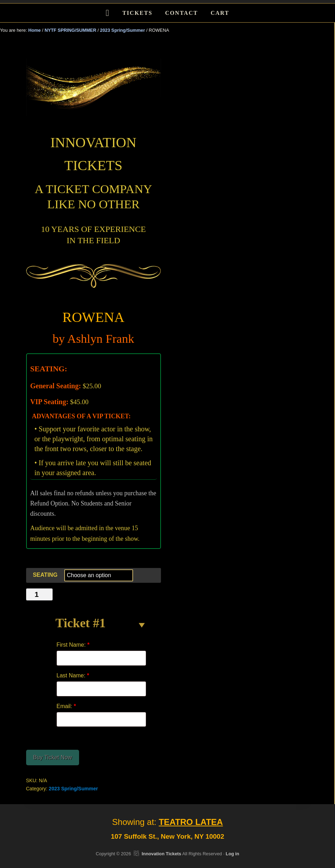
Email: (66, 706)
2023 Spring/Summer (122, 30)
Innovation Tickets (161, 854)
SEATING (45, 575)
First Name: (73, 645)
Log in (232, 854)
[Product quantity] (40, 594)
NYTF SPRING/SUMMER (70, 30)
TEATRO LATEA (191, 822)
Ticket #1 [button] (80, 623)
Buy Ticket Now (53, 757)
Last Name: (73, 675)
